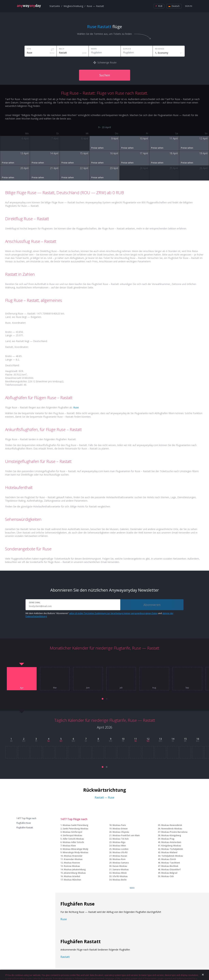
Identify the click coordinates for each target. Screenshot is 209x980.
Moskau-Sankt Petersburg (75, 825)
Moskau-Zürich (169, 859)
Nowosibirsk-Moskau (172, 829)
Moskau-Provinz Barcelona (174, 832)
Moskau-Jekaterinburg (75, 869)
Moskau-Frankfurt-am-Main (126, 835)
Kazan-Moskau (120, 866)
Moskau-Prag (168, 839)
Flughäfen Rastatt (25, 828)
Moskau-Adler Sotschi (73, 842)
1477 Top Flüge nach (26, 818)
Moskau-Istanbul (72, 876)
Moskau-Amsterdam (171, 842)
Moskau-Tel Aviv (121, 839)
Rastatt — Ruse (104, 797)
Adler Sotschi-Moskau (73, 839)
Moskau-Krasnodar (73, 856)
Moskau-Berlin (120, 880)
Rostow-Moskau (72, 866)
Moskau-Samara (121, 863)
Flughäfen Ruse (24, 823)
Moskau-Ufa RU (120, 852)
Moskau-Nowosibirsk (172, 825)
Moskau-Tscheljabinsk (172, 849)
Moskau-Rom (119, 859)
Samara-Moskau (121, 869)
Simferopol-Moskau (72, 835)
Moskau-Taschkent (171, 863)
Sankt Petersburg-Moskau (75, 829)
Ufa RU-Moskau (120, 876)
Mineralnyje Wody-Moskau (75, 852)
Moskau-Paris (119, 825)
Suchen (105, 75)
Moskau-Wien (119, 846)
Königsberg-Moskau (171, 846)
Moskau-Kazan (120, 856)
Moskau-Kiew (69, 846)
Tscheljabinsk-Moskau (172, 856)
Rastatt (65, 957)
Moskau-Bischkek (170, 866)
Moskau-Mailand (169, 852)
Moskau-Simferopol (72, 832)
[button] (103, 699)
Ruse (76, 407)
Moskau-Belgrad (169, 873)
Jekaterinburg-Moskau (75, 873)
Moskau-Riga (119, 842)
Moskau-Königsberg (171, 835)
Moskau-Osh (168, 876)
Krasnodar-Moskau (73, 859)
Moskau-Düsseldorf (171, 869)
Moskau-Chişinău (121, 832)
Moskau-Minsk (120, 873)
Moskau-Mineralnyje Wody (75, 849)
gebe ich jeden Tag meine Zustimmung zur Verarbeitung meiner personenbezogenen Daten (113, 613)
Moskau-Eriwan (120, 829)
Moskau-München (72, 880)
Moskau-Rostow (72, 863)
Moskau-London (121, 849)
